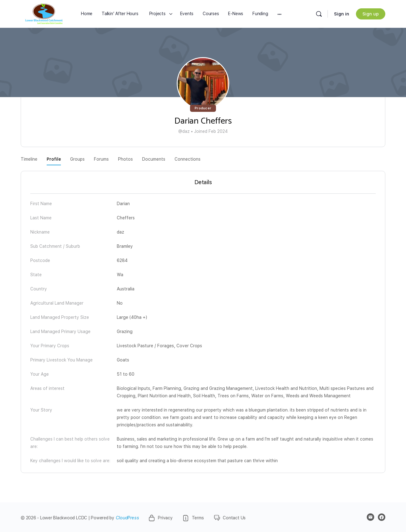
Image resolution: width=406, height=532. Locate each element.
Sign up (371, 14)
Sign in (342, 14)
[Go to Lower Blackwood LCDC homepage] (44, 14)
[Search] (319, 14)
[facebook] (382, 517)
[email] (370, 517)
